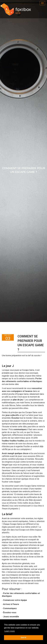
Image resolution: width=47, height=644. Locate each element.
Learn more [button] (10, 631)
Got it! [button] (23, 638)
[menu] (42, 3)
